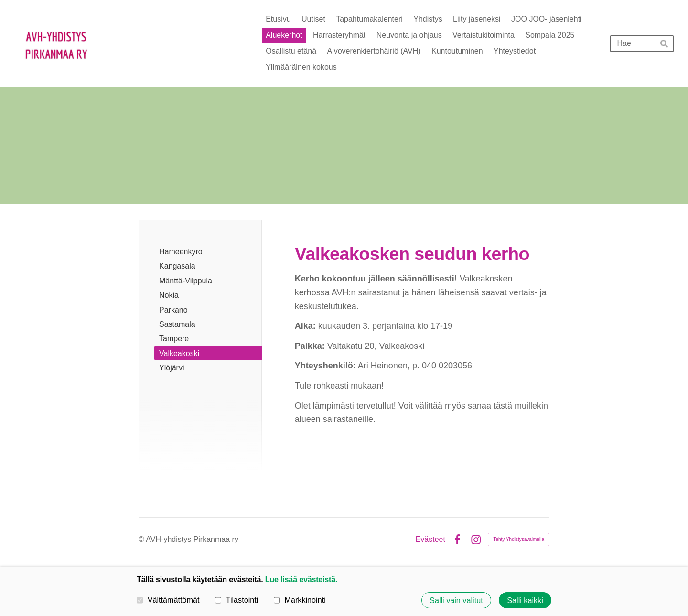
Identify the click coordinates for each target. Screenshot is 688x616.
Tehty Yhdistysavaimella (519, 539)
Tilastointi (236, 600)
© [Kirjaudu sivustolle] (142, 539)
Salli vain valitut (456, 600)
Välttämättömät (168, 600)
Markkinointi (300, 600)
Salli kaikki (525, 600)
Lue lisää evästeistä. (301, 579)
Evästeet (430, 540)
